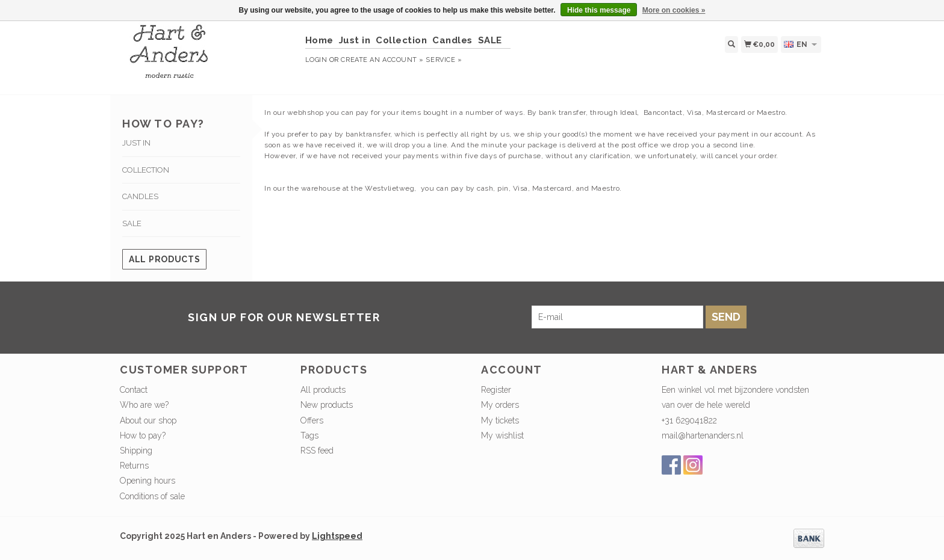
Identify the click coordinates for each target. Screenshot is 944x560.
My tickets (500, 420)
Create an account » (382, 60)
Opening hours (147, 481)
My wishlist (502, 435)
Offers (312, 420)
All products (164, 259)
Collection (401, 40)
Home (319, 40)
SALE (490, 40)
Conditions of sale (152, 496)
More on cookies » (674, 10)
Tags (309, 435)
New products (327, 405)
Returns (134, 466)
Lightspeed (337, 536)
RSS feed (317, 451)
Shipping (136, 451)
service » (444, 60)
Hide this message (599, 10)
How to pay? (143, 435)
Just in (355, 40)
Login (316, 60)
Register (496, 390)
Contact (134, 390)
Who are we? (144, 405)
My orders (500, 405)
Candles (452, 40)
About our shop (148, 420)
